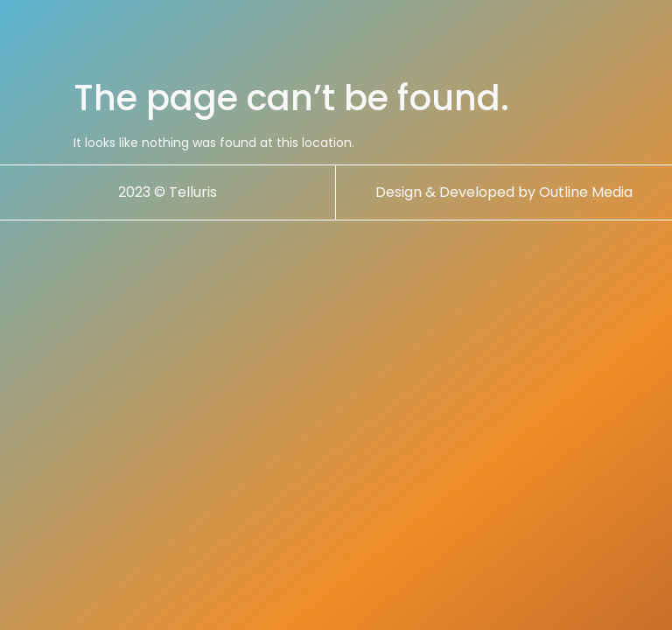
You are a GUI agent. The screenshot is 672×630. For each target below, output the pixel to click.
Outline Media (586, 192)
